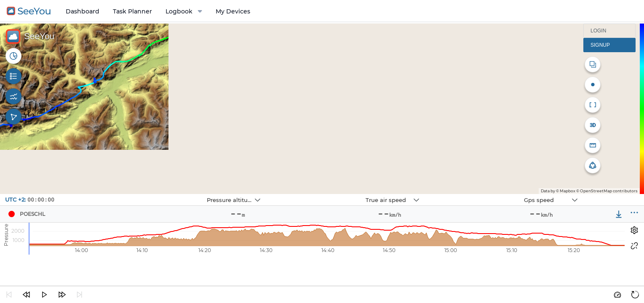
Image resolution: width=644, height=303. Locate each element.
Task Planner (132, 11)
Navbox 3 (477, 194)
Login (598, 31)
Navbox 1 (159, 194)
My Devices (233, 11)
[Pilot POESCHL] (11, 214)
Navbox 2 (318, 194)
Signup (600, 45)
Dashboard (83, 11)
